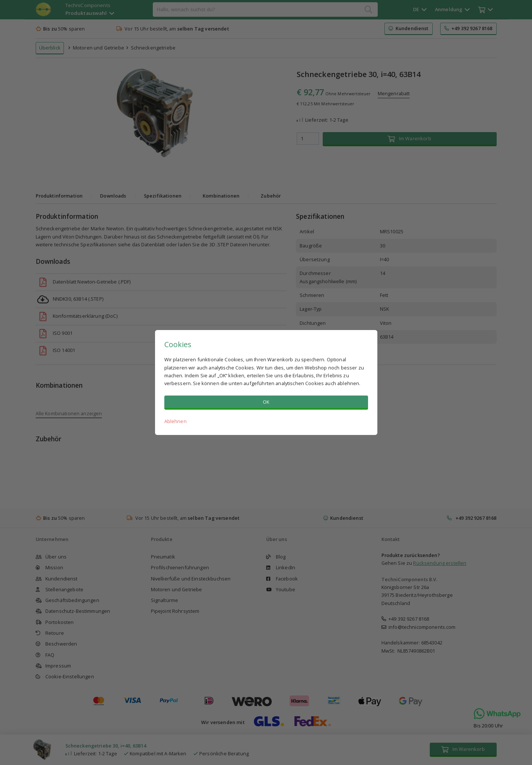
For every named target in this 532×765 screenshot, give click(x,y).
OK (266, 402)
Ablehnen (175, 421)
